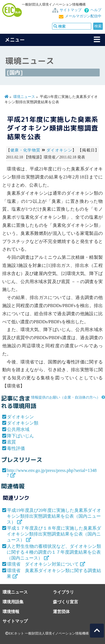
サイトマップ (71, 10)
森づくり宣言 (66, 602)
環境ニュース (24, 97)
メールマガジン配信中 (83, 16)
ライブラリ (63, 592)
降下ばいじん (20, 436)
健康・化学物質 (25, 150)
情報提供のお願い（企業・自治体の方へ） (66, 397)
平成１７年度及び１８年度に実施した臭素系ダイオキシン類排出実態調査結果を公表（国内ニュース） (54, 534)
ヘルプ (96, 10)
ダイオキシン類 (23, 423)
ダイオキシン (59, 150)
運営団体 (61, 612)
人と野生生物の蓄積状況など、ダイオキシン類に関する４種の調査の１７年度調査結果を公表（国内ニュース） (54, 552)
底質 (11, 442)
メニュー (15, 40)
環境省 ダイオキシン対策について (43, 564)
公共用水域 (18, 429)
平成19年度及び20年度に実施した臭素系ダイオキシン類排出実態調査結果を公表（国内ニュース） (54, 516)
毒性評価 (16, 448)
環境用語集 (13, 602)
